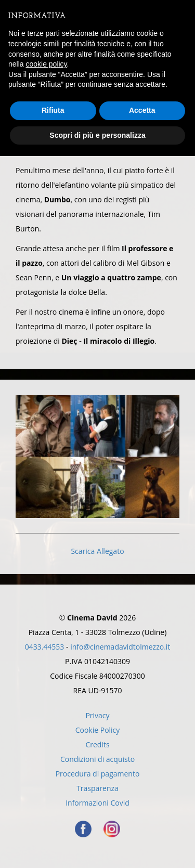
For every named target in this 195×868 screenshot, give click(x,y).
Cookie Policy (98, 730)
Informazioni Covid (97, 803)
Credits (97, 744)
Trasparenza (97, 788)
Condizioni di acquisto (97, 759)
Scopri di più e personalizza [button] (97, 135)
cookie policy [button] (46, 64)
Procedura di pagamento (98, 774)
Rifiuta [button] (53, 110)
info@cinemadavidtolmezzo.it (120, 647)
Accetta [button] (142, 110)
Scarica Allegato (97, 551)
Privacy (97, 715)
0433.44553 (45, 647)
